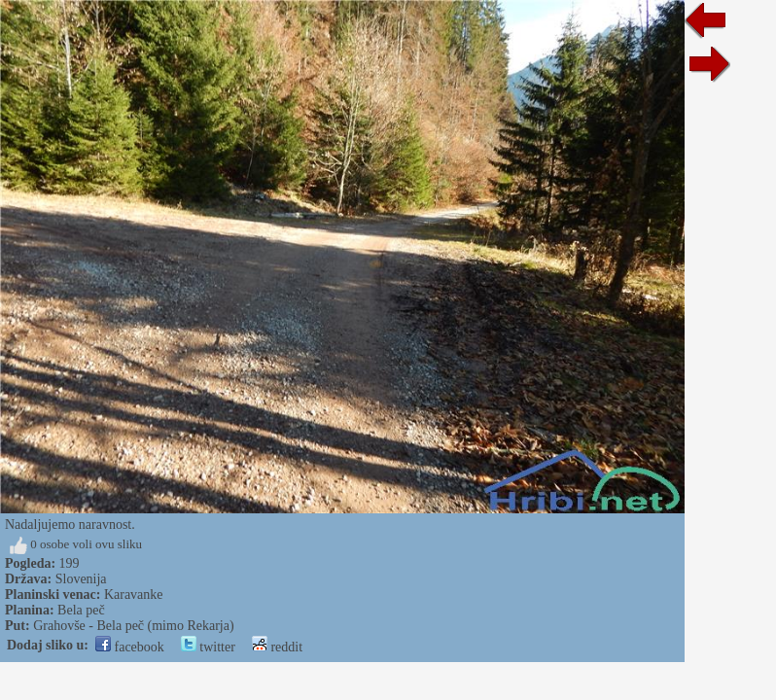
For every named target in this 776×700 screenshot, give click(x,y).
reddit (277, 647)
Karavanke (134, 595)
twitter (208, 647)
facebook (130, 647)
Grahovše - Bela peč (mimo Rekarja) (133, 626)
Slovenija (81, 579)
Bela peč (81, 610)
